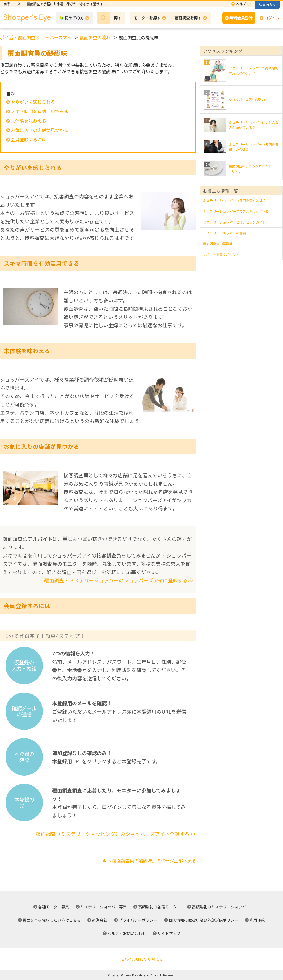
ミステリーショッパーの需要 (224, 233)
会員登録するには (28, 139)
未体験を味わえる (28, 121)
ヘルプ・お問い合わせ (127, 933)
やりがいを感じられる (33, 102)
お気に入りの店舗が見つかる (39, 130)
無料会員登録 (241, 18)
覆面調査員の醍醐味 (218, 244)
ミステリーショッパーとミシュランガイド (234, 222)
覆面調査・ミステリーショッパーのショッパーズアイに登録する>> (119, 580)
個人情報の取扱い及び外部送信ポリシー (203, 920)
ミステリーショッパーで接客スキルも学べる (236, 211)
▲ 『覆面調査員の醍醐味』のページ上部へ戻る (149, 860)
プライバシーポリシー (138, 920)
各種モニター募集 (54, 907)
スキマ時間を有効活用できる (39, 111)
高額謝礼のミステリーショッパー (221, 907)
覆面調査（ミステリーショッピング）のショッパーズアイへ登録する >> (116, 834)
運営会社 (100, 920)
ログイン (272, 18)
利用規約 (257, 920)
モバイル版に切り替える (142, 959)
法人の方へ (267, 5)
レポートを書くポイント (221, 254)
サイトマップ (169, 933)
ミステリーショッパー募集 (104, 907)
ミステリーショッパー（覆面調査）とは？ (234, 200)
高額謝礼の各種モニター (159, 907)
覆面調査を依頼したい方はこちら (52, 920)
